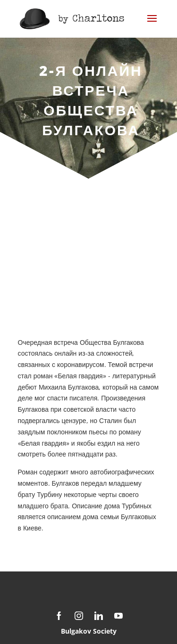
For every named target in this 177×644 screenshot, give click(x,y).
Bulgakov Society (89, 631)
